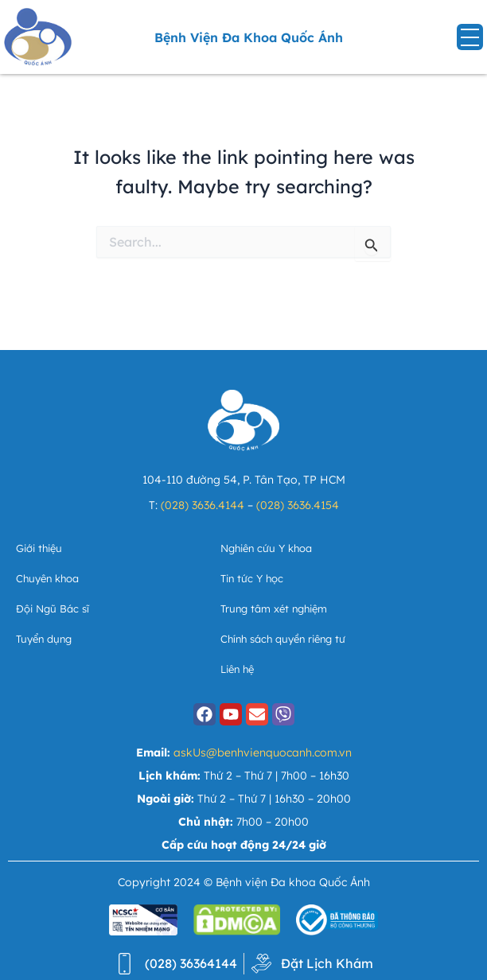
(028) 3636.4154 (298, 505)
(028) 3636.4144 (203, 505)
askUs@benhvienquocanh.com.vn (263, 752)
